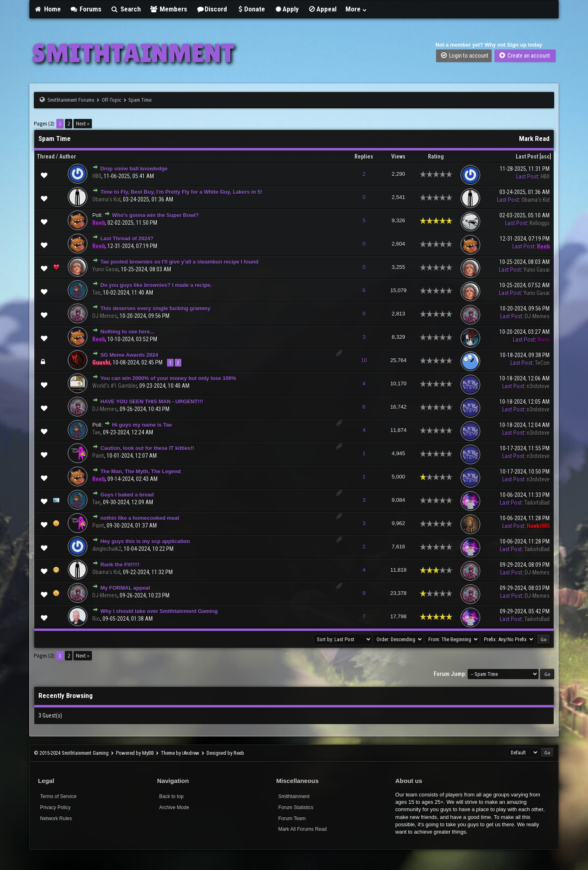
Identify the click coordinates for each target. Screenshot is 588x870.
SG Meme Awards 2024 (129, 355)
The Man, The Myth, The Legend (141, 471)
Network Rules (56, 819)
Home (47, 9)
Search (126, 9)
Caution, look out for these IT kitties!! (147, 448)
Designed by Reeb (225, 753)
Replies (364, 157)
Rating (436, 157)
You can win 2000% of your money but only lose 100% (168, 378)
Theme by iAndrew (180, 753)
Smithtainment (294, 796)
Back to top (171, 796)
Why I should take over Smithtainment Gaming (159, 611)
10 (364, 360)
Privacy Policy (55, 807)
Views (398, 157)
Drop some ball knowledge (134, 169)
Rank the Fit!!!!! (120, 565)
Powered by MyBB (135, 753)
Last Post (527, 157)
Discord (212, 9)
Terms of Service (58, 796)
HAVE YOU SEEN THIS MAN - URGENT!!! (152, 401)
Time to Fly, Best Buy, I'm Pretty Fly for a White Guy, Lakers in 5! (182, 192)
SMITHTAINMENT (133, 53)
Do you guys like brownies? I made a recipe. (156, 285)
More (356, 9)
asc (545, 157)
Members (169, 9)
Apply (286, 9)
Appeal (322, 9)
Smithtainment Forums (71, 100)
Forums (86, 9)
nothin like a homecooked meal (140, 518)
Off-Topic (111, 100)
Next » (83, 124)
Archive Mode (174, 807)
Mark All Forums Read (302, 829)
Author (68, 157)
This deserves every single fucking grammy (156, 308)
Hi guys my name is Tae (142, 425)
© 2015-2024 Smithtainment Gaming (71, 753)
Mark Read (534, 139)
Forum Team (292, 819)
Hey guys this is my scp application (145, 541)
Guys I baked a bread (127, 495)
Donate (251, 9)
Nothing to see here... (127, 332)
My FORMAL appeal (125, 588)
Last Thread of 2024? (127, 238)
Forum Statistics (296, 807)
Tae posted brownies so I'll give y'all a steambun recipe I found (179, 262)
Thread (46, 157)
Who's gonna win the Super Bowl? (156, 215)
